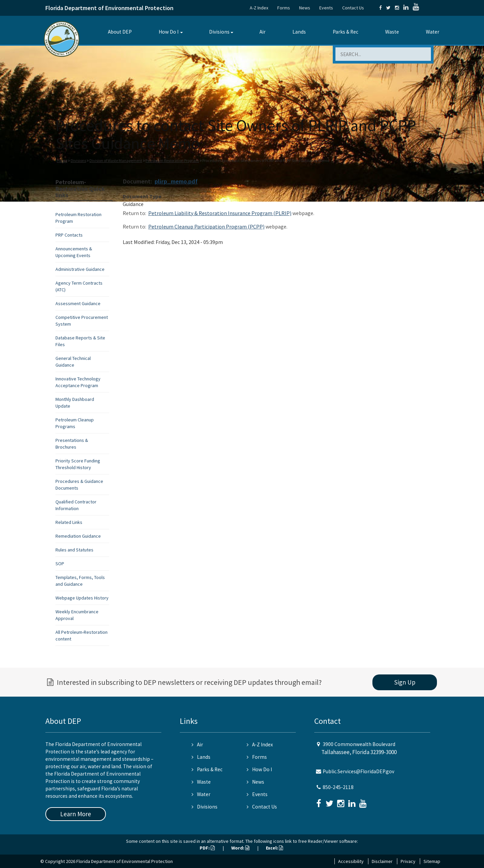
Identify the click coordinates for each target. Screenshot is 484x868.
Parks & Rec (346, 32)
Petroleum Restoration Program (172, 160)
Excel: (274, 848)
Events (326, 8)
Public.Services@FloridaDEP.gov (358, 771)
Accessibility (351, 861)
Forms (284, 8)
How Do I (169, 32)
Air (263, 32)
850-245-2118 (338, 787)
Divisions (219, 32)
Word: (240, 848)
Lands (299, 32)
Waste (392, 32)
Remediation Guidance (78, 536)
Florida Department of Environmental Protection (109, 8)
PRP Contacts (69, 235)
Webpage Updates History (82, 598)
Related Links (69, 522)
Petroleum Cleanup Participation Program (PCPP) (206, 226)
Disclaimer (382, 861)
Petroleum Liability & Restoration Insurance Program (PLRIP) (220, 213)
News (305, 8)
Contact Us (353, 8)
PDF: (207, 848)
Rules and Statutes (74, 550)
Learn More (76, 814)
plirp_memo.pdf (176, 181)
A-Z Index (259, 8)
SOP (60, 564)
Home (62, 160)
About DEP (120, 32)
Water (433, 32)
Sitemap (432, 861)
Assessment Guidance (78, 303)
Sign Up (405, 682)
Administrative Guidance (80, 269)
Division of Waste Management (116, 160)
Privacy (408, 861)
